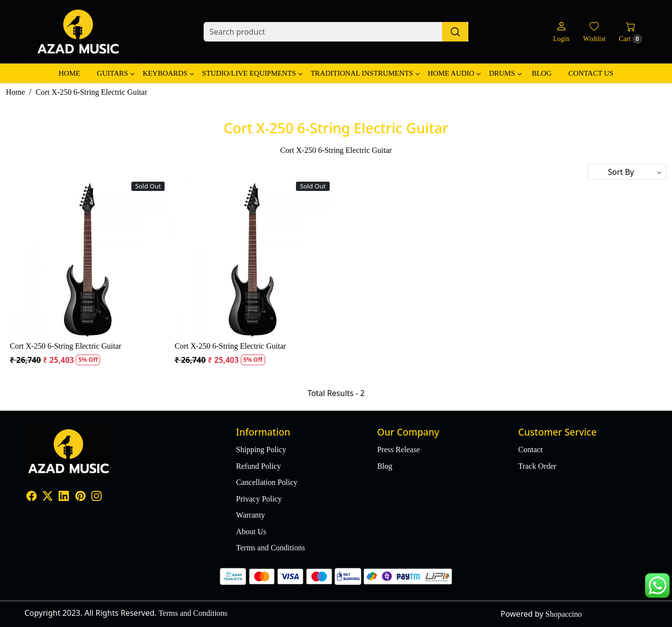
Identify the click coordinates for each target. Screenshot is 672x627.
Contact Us (591, 73)
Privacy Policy (259, 499)
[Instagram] (96, 497)
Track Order (537, 466)
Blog (542, 73)
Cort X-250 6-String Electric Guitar (65, 346)
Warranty (250, 515)
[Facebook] (31, 497)
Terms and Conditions (270, 548)
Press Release (399, 449)
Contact (530, 449)
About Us (251, 532)
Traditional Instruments (365, 73)
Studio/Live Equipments (252, 73)
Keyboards (168, 73)
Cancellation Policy (267, 482)
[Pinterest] (80, 497)
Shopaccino (564, 614)
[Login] (561, 32)
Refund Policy (258, 466)
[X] (48, 497)
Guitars (115, 73)
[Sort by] (627, 172)
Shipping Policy (261, 449)
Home (69, 73)
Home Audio (454, 73)
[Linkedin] (64, 497)
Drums (505, 73)
